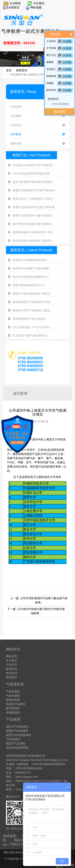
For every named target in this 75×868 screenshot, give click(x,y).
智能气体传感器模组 (19, 735)
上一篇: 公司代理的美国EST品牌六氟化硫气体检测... (39, 600)
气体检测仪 (13, 691)
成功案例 (37, 134)
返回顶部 (60, 112)
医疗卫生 (51, 55)
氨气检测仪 (13, 708)
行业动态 (37, 125)
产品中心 (12, 665)
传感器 (50, 83)
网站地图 (36, 7)
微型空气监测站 (16, 743)
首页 (9, 70)
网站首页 (12, 656)
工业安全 (51, 41)
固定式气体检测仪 (17, 727)
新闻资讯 (22, 70)
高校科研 (51, 76)
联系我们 (12, 677)
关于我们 (12, 660)
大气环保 (51, 48)
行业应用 (37, 107)
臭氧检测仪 (13, 712)
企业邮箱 (15, 3)
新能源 (50, 62)
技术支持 (51, 90)
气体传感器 (13, 696)
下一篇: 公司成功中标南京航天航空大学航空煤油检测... (36, 611)
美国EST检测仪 (16, 704)
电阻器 (19, 840)
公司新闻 (37, 116)
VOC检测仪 (13, 739)
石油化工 (51, 69)
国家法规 (37, 144)
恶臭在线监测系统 (17, 748)
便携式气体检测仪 (17, 731)
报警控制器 (13, 700)
